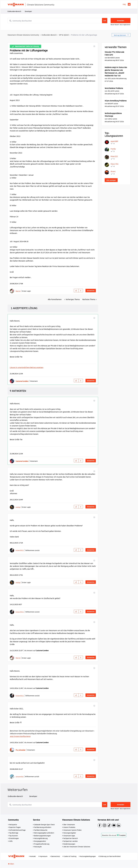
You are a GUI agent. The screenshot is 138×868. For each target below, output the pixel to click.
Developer (28, 11)
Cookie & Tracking (70, 856)
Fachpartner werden (70, 841)
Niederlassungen (69, 844)
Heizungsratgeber (70, 833)
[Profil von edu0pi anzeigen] (18, 507)
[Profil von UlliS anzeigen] (109, 78)
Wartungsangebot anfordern (44, 833)
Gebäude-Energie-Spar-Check (44, 825)
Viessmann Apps (69, 836)
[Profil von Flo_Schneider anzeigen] (21, 750)
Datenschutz (56, 856)
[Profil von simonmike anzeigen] (20, 777)
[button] (94, 46)
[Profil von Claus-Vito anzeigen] (114, 164)
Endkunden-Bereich (14, 11)
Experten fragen (15, 827)
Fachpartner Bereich (71, 838)
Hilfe (11, 841)
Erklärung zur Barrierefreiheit (110, 856)
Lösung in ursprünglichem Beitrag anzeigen (27, 367)
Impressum (43, 856)
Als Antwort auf (36, 651)
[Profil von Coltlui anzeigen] (110, 119)
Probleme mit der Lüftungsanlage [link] (84, 35)
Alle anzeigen (111, 180)
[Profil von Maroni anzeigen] (18, 291)
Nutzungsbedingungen (88, 856)
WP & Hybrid (64, 35)
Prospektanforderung (42, 844)
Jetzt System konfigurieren (20, 736)
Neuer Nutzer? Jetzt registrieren (120, 25)
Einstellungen (14, 838)
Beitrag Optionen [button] (120, 35)
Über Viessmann (69, 825)
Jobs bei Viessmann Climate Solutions (77, 847)
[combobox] (57, 21)
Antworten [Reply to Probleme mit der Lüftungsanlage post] (91, 291)
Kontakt (33, 856)
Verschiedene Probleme (114, 88)
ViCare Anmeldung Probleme (116, 101)
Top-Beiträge (14, 833)
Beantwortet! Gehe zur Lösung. (27, 46)
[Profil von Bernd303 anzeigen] (111, 58)
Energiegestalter (40, 841)
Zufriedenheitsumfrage (17, 830)
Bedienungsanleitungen (42, 836)
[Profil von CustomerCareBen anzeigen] (22, 381)
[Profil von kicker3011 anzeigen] (20, 550)
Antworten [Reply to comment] (91, 381)
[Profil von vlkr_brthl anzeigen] (111, 91)
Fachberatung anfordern (43, 827)
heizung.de (38, 847)
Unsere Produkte (69, 827)
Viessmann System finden (72, 830)
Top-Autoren (13, 836)
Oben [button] (12, 864)
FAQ (124, 4)
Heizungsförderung (41, 838)
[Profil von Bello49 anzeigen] (110, 104)
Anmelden (129, 4)
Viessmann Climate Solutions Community (23, 35)
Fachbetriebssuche (41, 830)
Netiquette (13, 825)
